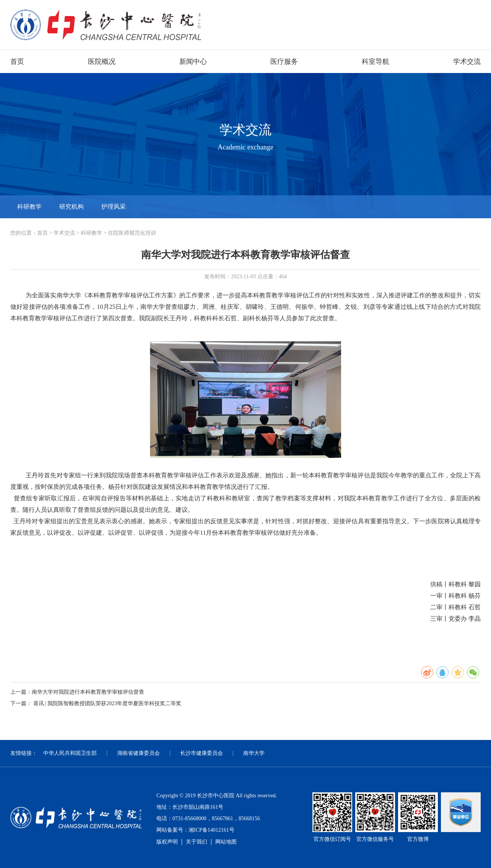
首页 (17, 62)
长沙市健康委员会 (202, 753)
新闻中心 (193, 62)
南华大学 (254, 753)
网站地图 (226, 842)
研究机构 (72, 207)
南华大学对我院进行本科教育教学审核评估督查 (88, 692)
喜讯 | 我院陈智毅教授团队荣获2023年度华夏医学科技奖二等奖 (107, 703)
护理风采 (114, 207)
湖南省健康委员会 (138, 753)
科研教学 (29, 207)
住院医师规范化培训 (132, 233)
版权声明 (167, 842)
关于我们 (197, 842)
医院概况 (102, 62)
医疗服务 (284, 62)
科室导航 (376, 62)
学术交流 (467, 62)
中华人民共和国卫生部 (70, 753)
